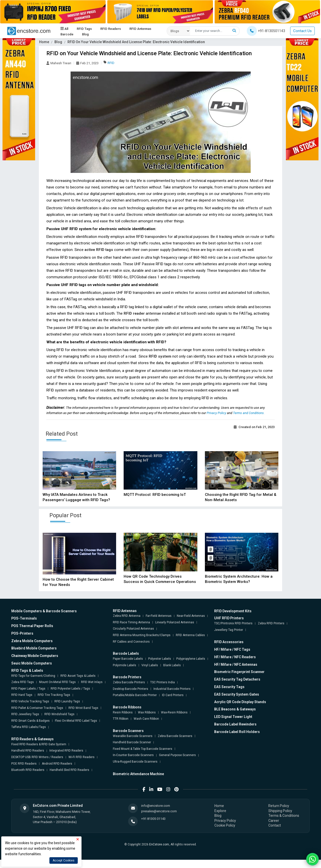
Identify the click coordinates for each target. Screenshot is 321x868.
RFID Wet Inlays (92, 682)
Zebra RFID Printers (271, 623)
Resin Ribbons (123, 712)
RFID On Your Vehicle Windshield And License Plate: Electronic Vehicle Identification (136, 42)
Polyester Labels (160, 659)
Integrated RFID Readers (66, 751)
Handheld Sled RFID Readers (69, 770)
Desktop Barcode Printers (131, 689)
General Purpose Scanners (177, 755)
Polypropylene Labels (191, 659)
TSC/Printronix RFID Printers (233, 623)
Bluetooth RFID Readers (28, 770)
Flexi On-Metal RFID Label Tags (76, 721)
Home (44, 42)
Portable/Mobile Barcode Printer (135, 695)
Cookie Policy (225, 825)
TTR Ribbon (121, 719)
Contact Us (302, 31)
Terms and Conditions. (249, 413)
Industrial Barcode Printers (172, 689)
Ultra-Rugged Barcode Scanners (135, 762)
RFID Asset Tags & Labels (78, 676)
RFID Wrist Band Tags (83, 708)
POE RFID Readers (24, 764)
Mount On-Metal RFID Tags (57, 682)
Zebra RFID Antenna (127, 616)
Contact (275, 825)
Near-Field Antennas (191, 616)
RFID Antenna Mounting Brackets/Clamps (142, 635)
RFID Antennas (140, 29)
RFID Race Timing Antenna (131, 622)
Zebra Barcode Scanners (175, 736)
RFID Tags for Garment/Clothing (33, 676)
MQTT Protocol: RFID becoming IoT (155, 495)
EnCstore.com (159, 844)
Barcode (67, 34)
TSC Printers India (163, 682)
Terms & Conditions (284, 816)
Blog (85, 34)
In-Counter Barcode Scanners (133, 755)
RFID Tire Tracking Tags (54, 695)
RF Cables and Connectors (131, 642)
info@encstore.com (156, 806)
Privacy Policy (217, 413)
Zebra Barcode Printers (129, 682)
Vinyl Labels (150, 665)
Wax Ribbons (147, 712)
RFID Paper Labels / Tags (28, 689)
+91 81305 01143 (153, 819)
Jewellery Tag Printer (229, 630)
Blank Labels (172, 665)
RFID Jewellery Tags (25, 714)
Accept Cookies (64, 860)
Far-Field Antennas (159, 616)
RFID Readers (111, 29)
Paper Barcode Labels (128, 659)
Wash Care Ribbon (146, 719)
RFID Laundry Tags (67, 701)
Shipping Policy (280, 811)
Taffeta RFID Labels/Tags (29, 727)
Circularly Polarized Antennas (133, 629)
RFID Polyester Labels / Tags (70, 689)
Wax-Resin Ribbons (174, 712)
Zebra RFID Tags (23, 682)
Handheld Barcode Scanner (132, 742)
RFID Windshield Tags (59, 714)
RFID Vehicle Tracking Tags (30, 701)
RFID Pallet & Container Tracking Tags (37, 708)
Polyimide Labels (125, 665)
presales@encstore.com (159, 811)
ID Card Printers (173, 695)
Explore (220, 811)
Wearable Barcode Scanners (133, 736)
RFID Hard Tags (22, 695)
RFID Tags (84, 29)
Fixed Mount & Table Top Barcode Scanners (143, 749)
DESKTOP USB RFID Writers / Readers (37, 757)
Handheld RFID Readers (28, 751)
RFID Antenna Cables (190, 635)
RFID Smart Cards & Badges (30, 721)
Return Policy (279, 806)
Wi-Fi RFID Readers (82, 757)
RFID (111, 63)
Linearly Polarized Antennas (175, 622)
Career (274, 821)
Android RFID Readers (57, 764)
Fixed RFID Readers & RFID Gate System (39, 744)
